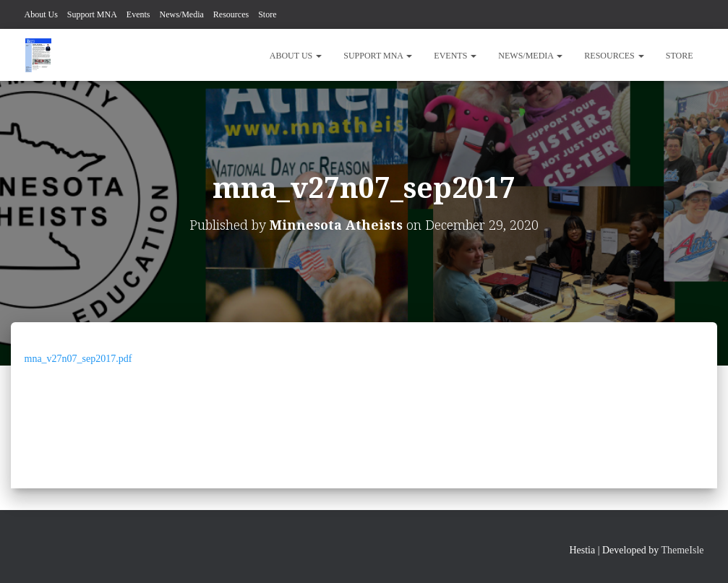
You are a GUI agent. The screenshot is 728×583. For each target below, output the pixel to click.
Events (138, 14)
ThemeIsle (682, 550)
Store (267, 14)
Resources (231, 14)
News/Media (182, 14)
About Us (41, 14)
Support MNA (92, 14)
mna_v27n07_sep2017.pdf (78, 359)
